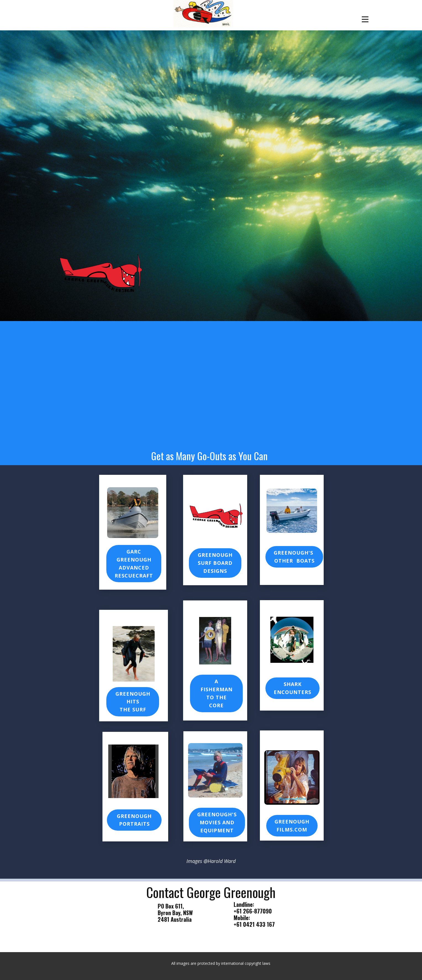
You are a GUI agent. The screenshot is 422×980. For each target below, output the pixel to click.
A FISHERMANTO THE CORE (217, 693)
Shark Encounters (292, 688)
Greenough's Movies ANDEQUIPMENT (217, 822)
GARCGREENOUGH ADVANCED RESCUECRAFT (134, 563)
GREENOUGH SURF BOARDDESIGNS (215, 563)
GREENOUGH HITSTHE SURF (133, 702)
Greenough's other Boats (294, 557)
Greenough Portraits (134, 820)
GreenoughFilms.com (292, 826)
